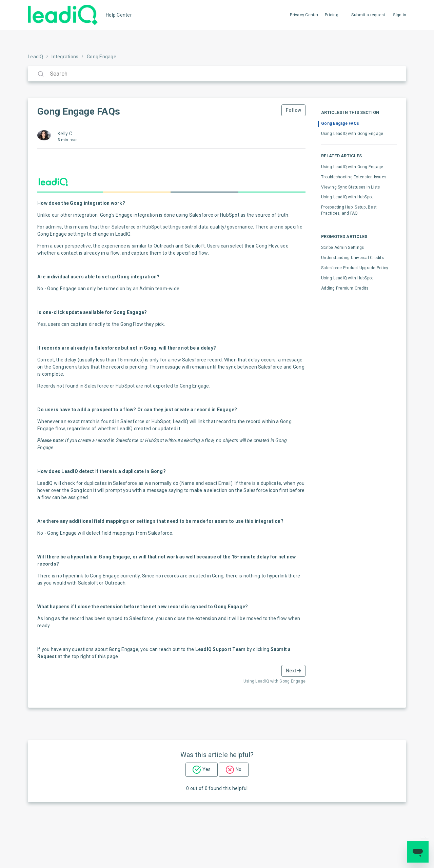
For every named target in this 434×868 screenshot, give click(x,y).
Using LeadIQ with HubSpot (347, 197)
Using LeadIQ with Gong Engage (352, 134)
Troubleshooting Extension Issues (354, 177)
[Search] (217, 74)
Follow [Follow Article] (293, 110)
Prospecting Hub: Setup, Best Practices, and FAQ (349, 210)
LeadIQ (36, 57)
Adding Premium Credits (345, 288)
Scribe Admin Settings (342, 248)
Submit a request (368, 15)
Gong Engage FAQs (340, 123)
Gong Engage (102, 57)
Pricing (332, 15)
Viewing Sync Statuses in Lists (351, 187)
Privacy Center (304, 15)
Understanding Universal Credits (352, 258)
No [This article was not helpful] (239, 769)
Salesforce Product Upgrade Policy (355, 268)
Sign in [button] (400, 15)
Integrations (65, 57)
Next (293, 671)
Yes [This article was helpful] (206, 769)
